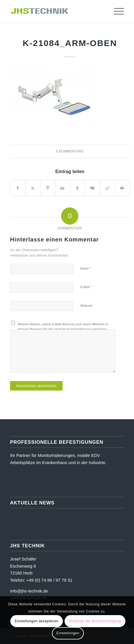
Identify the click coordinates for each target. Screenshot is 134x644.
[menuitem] (103, 11)
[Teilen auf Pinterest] (48, 188)
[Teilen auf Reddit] (107, 188)
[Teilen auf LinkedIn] (63, 188)
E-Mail (86, 287)
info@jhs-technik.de (29, 591)
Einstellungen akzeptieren (36, 621)
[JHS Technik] (56, 11)
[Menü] (116, 11)
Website (86, 306)
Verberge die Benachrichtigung (95, 621)
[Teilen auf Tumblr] (77, 188)
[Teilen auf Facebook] (18, 188)
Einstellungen (68, 633)
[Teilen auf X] (33, 188)
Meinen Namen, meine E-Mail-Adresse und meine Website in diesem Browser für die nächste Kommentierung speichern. (63, 327)
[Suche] (103, 11)
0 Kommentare (70, 151)
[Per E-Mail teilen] (122, 188)
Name (86, 268)
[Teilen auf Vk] (92, 188)
